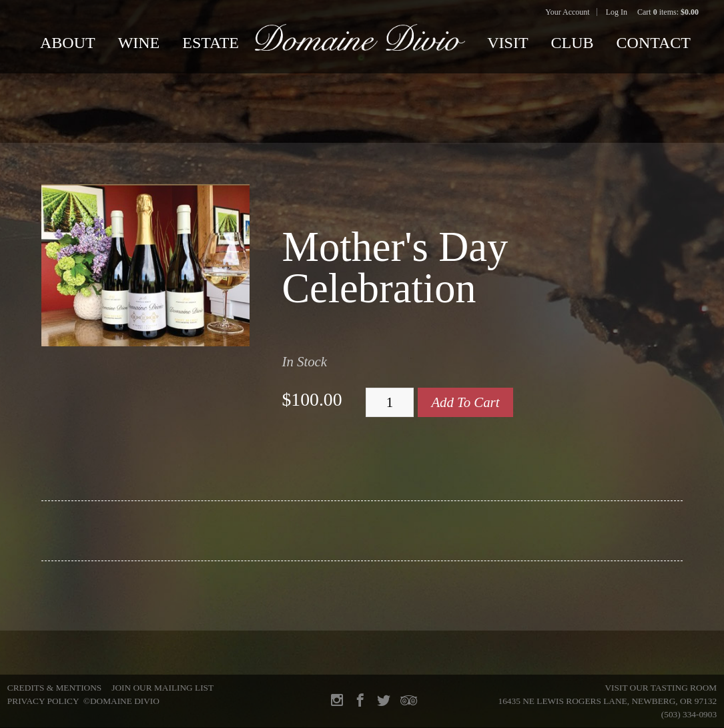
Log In (617, 12)
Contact (654, 43)
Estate (211, 43)
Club (573, 43)
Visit (507, 43)
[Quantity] (390, 402)
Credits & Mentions (54, 688)
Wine (139, 43)
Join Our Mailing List (162, 688)
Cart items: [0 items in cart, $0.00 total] (668, 12)
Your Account (567, 12)
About (68, 43)
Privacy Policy (43, 701)
